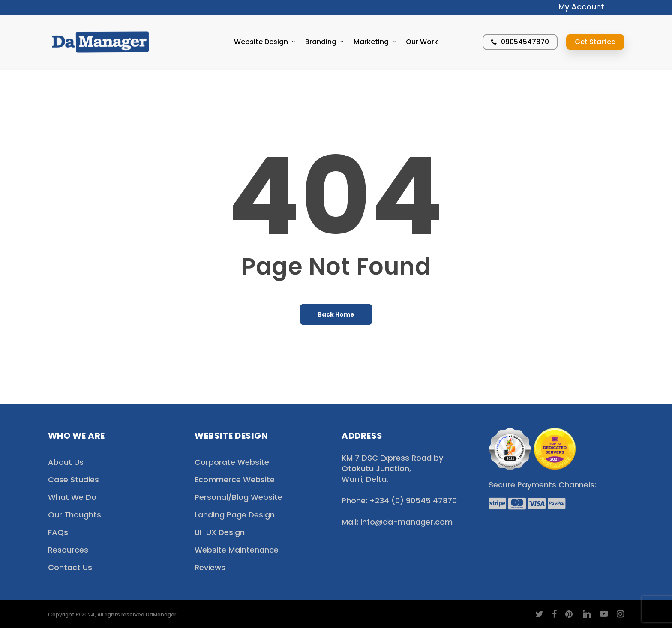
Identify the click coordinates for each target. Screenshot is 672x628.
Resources (68, 550)
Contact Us (70, 567)
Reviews (210, 567)
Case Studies (73, 480)
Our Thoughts (75, 515)
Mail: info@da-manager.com (397, 522)
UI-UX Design (220, 532)
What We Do (72, 497)
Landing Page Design (235, 515)
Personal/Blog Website (238, 497)
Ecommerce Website (235, 480)
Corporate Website (232, 462)
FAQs (58, 532)
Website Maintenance (237, 550)
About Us (66, 462)
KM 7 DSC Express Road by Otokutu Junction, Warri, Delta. (392, 468)
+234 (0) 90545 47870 (412, 501)
